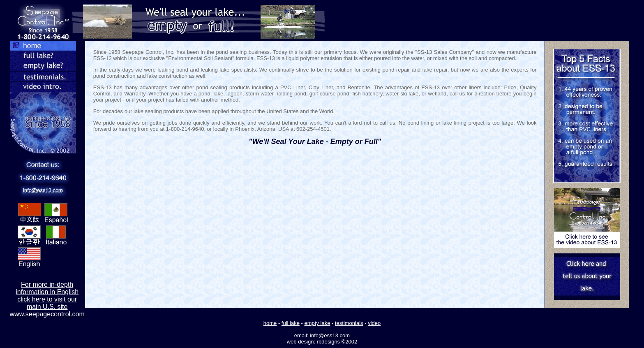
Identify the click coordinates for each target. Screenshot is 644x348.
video (374, 323)
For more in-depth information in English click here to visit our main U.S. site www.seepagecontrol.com (47, 299)
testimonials (349, 323)
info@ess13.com (330, 335)
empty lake (317, 323)
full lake (291, 323)
